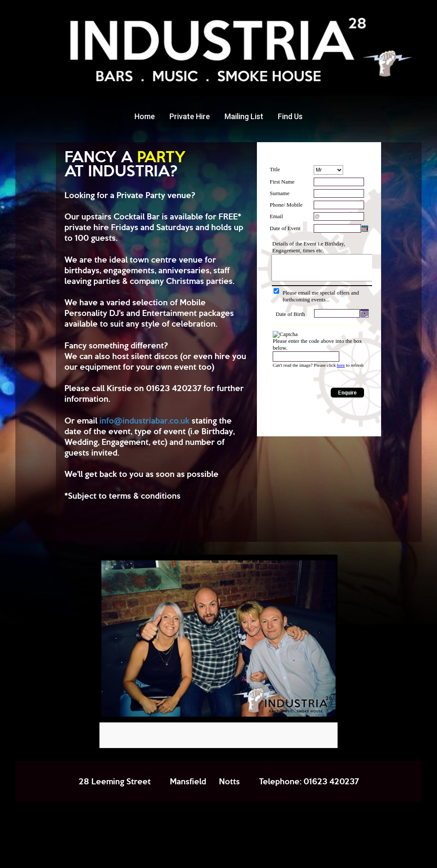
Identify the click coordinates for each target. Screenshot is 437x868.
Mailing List (244, 116)
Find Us (290, 116)
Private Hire (190, 116)
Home (145, 116)
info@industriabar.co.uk (144, 420)
